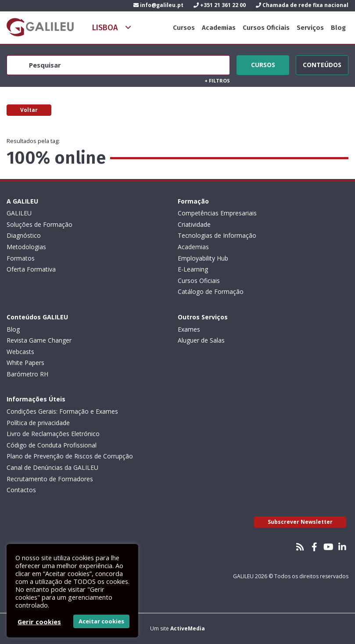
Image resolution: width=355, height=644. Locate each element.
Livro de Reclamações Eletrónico (53, 434)
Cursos (184, 28)
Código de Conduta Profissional (52, 445)
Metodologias (26, 247)
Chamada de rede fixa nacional (302, 5)
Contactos (21, 490)
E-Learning (193, 269)
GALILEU (19, 213)
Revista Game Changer (39, 340)
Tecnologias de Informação (217, 235)
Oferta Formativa (31, 269)
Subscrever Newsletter (300, 522)
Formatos (21, 258)
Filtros (217, 80)
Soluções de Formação (39, 224)
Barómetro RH (27, 374)
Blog (338, 28)
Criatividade (194, 224)
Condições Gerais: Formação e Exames (62, 411)
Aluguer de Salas (201, 340)
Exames (189, 329)
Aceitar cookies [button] (101, 621)
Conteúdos (322, 64)
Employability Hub (203, 258)
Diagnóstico (24, 235)
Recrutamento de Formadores (50, 479)
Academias (219, 28)
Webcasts (20, 352)
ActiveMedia (188, 628)
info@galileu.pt (158, 5)
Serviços (310, 28)
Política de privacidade (38, 423)
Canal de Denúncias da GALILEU (52, 467)
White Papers (25, 363)
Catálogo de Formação (211, 292)
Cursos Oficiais (266, 28)
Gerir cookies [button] (39, 622)
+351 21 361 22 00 (220, 5)
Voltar (29, 110)
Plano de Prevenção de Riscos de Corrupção (70, 456)
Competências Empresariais (217, 213)
